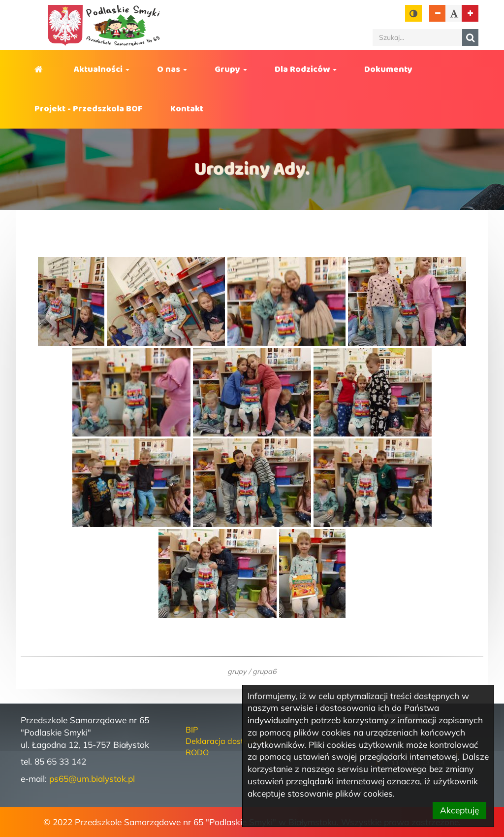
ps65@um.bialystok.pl (92, 779)
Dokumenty (388, 69)
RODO (197, 752)
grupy (237, 671)
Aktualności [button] (102, 69)
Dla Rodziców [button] (306, 69)
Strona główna (40, 69)
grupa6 (265, 671)
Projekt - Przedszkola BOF (89, 109)
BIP (192, 730)
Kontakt (187, 109)
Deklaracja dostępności (229, 741)
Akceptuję (459, 810)
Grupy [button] (231, 69)
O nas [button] (172, 69)
